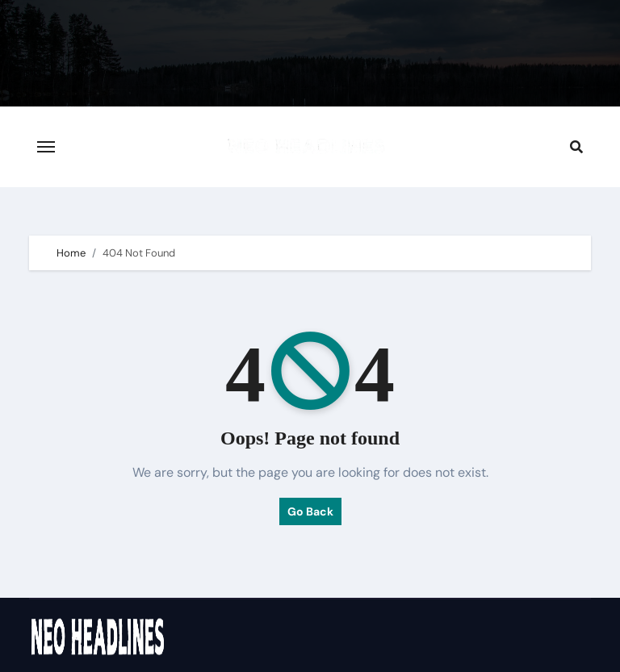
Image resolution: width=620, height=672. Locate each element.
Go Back (310, 511)
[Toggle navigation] (46, 147)
